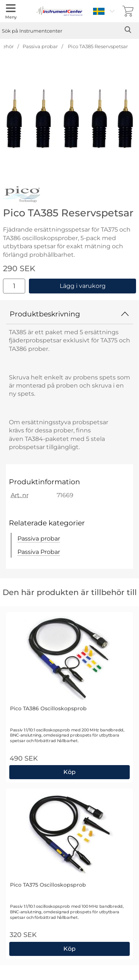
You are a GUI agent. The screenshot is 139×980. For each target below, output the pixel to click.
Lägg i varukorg (83, 286)
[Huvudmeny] (11, 11)
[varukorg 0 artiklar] (128, 11)
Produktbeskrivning (69, 314)
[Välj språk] (105, 11)
